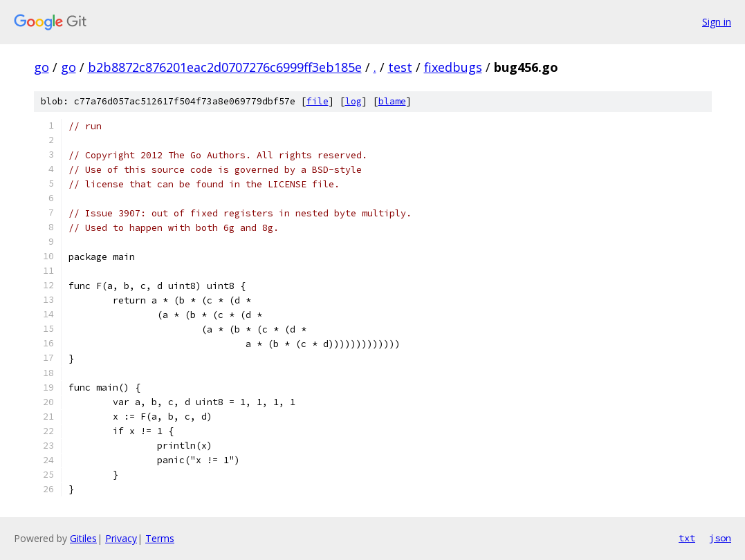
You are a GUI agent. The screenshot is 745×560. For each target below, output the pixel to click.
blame (392, 101)
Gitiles (83, 538)
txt (687, 538)
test (400, 67)
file (318, 101)
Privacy (121, 538)
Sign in (717, 22)
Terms (160, 538)
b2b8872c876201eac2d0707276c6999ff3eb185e (225, 67)
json (720, 538)
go (42, 67)
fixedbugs (453, 67)
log (353, 101)
